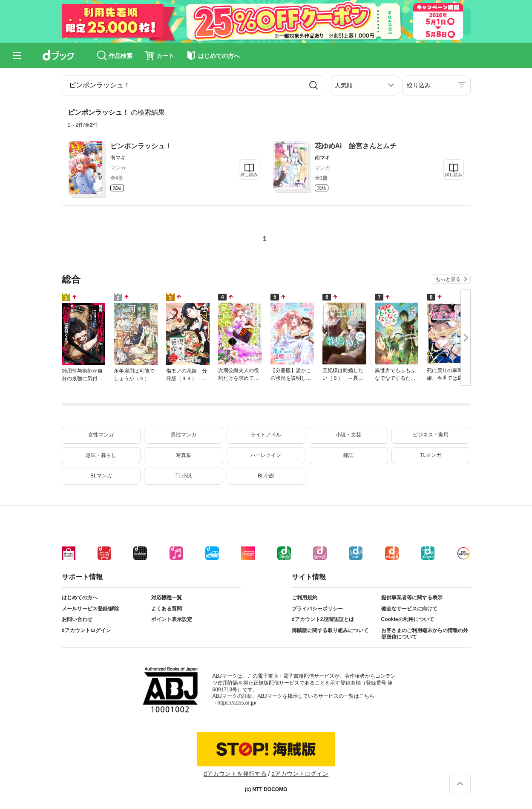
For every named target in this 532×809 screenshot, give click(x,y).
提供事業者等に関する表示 (412, 598)
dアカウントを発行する (235, 774)
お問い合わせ (77, 619)
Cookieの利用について (408, 619)
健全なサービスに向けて (409, 609)
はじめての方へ (80, 598)
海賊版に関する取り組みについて (330, 630)
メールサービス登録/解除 (91, 609)
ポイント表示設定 (172, 619)
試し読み (249, 175)
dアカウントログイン (86, 630)
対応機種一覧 (167, 598)
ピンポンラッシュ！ (141, 146)
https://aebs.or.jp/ (237, 703)
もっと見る (448, 279)
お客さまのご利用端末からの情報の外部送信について (425, 634)
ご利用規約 (305, 598)
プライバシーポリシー (317, 609)
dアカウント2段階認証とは (323, 619)
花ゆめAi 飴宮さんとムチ (356, 146)
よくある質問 (167, 609)
